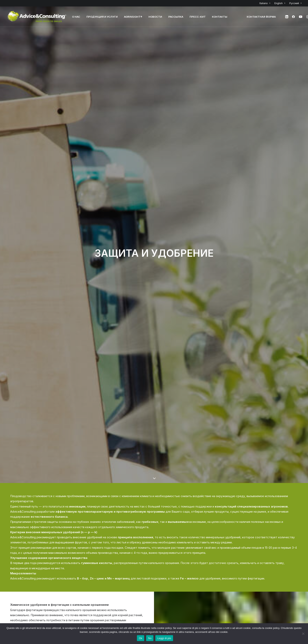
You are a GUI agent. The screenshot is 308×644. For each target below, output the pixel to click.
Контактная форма (261, 17)
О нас (76, 17)
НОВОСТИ (155, 17)
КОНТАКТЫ (220, 17)
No (150, 638)
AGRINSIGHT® (133, 17)
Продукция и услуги (102, 17)
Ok (141, 638)
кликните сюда (240, 522)
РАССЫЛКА (176, 17)
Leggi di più (164, 638)
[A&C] (37, 17)
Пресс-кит (198, 17)
